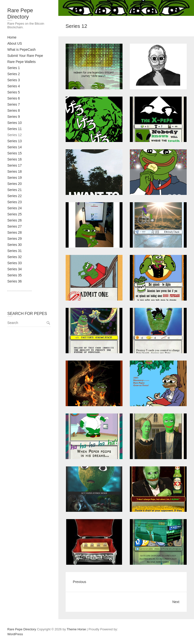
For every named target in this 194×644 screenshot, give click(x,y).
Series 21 (15, 190)
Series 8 (14, 111)
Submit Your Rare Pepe (25, 56)
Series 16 (15, 159)
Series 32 (15, 257)
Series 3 (14, 80)
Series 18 (15, 171)
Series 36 (15, 281)
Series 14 (15, 147)
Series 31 (15, 251)
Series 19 (15, 178)
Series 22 (15, 196)
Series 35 (15, 275)
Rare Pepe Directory (20, 14)
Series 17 (15, 165)
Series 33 (15, 263)
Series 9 (14, 117)
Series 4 (14, 86)
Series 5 (14, 92)
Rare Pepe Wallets (21, 62)
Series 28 (15, 232)
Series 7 (14, 104)
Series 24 (15, 208)
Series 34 (15, 269)
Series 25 (15, 214)
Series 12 (15, 135)
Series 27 (15, 226)
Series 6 (14, 98)
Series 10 (15, 123)
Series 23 (15, 202)
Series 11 (15, 129)
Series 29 (15, 239)
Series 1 (14, 68)
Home (12, 37)
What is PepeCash (21, 50)
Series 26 (15, 220)
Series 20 (15, 184)
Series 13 (15, 141)
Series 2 (14, 74)
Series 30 (15, 245)
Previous (80, 582)
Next (176, 602)
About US (15, 43)
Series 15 (15, 153)
